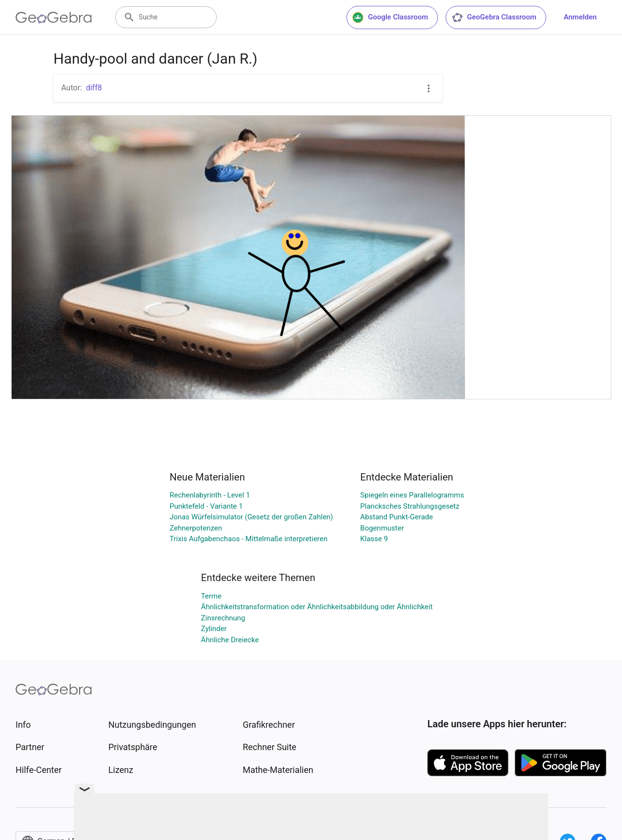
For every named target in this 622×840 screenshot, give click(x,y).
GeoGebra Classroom (494, 17)
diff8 (94, 88)
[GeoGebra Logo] (54, 17)
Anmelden (580, 17)
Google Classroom (390, 17)
